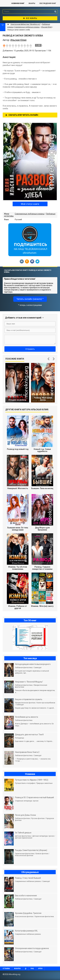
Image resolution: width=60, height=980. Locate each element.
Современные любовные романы (30, 214)
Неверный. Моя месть (18, 488)
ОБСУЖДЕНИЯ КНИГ (48, 3)
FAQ (32, 968)
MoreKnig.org (4, 3)
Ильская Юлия (46, 27)
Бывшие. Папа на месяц (42, 488)
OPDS (40, 968)
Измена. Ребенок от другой (18, 607)
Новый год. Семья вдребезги (42, 450)
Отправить (30, 349)
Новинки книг (18, 3)
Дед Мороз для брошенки (42, 529)
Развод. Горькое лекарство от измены (42, 568)
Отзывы (6, 968)
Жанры (32, 3)
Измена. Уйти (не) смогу (42, 606)
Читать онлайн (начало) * (30, 299)
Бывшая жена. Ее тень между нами (18, 529)
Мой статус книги (30, 204)
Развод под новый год (18, 449)
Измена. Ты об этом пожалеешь (18, 568)
